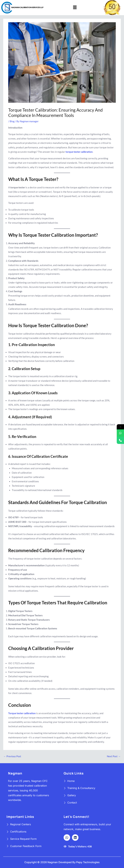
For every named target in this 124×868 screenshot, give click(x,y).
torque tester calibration (79, 152)
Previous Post (12, 756)
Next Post (114, 756)
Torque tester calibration (22, 713)
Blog (12, 121)
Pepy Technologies (88, 862)
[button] (75, 7)
